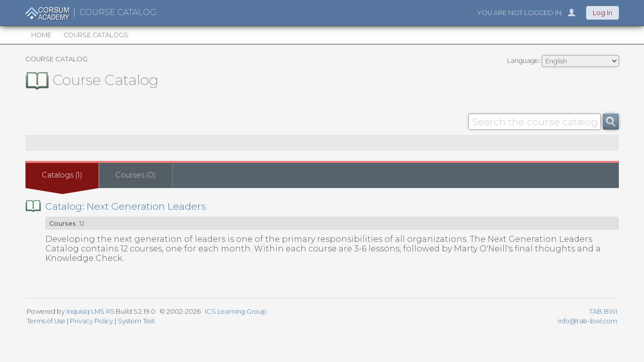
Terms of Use (46, 321)
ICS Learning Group (236, 311)
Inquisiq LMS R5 (90, 311)
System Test (136, 321)
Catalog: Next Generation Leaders (126, 206)
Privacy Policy (92, 321)
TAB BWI (603, 311)
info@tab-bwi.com (588, 321)
